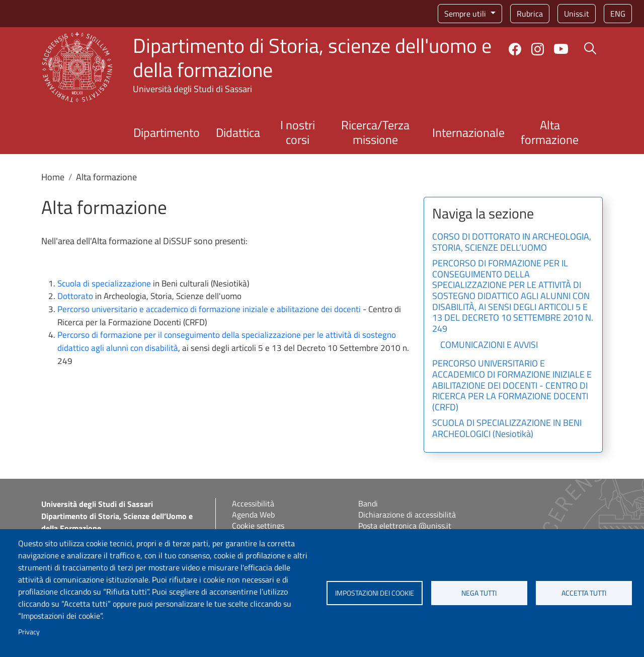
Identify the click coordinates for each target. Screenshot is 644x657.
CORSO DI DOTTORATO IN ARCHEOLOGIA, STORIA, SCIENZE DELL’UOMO (512, 243)
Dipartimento (167, 132)
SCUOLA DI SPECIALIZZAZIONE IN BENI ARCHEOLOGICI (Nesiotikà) (507, 429)
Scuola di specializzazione (104, 283)
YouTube (561, 49)
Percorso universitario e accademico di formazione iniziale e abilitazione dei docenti (209, 309)
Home (53, 177)
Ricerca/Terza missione (375, 132)
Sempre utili (466, 14)
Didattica (238, 132)
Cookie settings (258, 526)
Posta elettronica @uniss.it (405, 526)
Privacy (29, 632)
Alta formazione (550, 132)
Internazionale (468, 132)
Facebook (515, 49)
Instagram (538, 49)
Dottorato (75, 296)
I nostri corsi (298, 132)
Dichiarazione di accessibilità (407, 515)
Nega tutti (479, 593)
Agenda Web (253, 515)
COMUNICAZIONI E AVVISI (489, 345)
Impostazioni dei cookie (375, 593)
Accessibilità (253, 503)
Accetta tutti (584, 593)
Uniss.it (577, 14)
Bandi (368, 503)
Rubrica (530, 14)
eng (618, 14)
